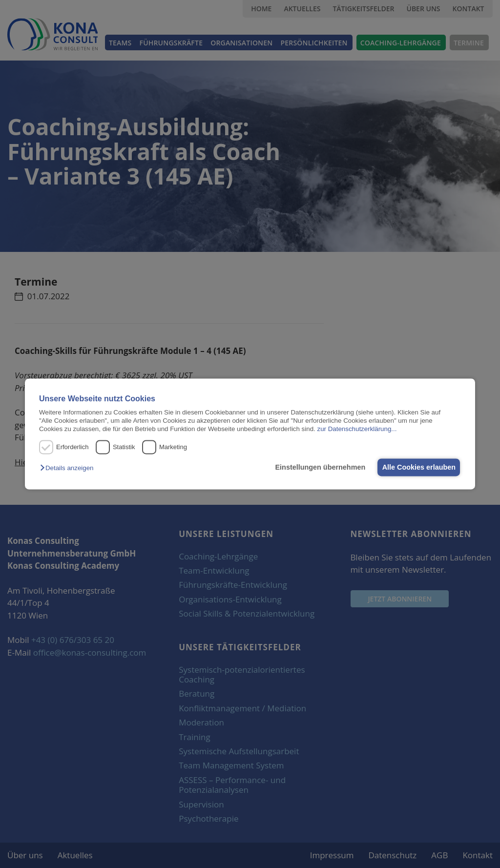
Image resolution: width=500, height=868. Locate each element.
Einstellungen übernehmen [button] (317, 467)
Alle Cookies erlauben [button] (417, 467)
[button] (69, 468)
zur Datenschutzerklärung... (357, 429)
